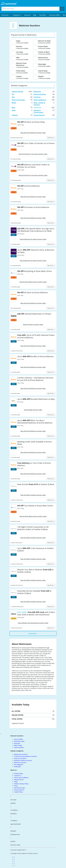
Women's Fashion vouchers (23, 760)
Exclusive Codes (19, 741)
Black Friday (18, 745)
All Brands (17, 767)
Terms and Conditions (21, 778)
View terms (51, 138)
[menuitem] (6, 15)
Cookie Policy (18, 792)
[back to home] (9, 4)
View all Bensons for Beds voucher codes (33, 239)
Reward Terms (19, 780)
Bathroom (37, 91)
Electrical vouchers (20, 762)
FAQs (16, 782)
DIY (13, 94)
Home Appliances (40, 100)
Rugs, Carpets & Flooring (39, 104)
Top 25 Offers (19, 739)
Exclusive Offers (55, 15)
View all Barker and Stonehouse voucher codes (33, 623)
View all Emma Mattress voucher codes (33, 133)
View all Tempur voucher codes (33, 324)
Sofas (14, 110)
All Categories (19, 765)
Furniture (37, 97)
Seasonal (27, 15)
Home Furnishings (18, 100)
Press (16, 786)
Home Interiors (39, 115)
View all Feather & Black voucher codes (33, 495)
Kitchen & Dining (40, 94)
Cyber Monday (19, 747)
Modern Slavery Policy (21, 784)
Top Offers (43, 15)
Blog (35, 15)
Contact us (18, 775)
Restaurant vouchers (21, 754)
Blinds (14, 103)
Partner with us (19, 790)
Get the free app (19, 788)
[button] (6, 15)
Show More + (33, 634)
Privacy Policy (19, 773)
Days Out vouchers (20, 758)
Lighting (15, 115)
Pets (13, 97)
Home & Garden (18, 91)
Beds (14, 107)
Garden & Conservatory (39, 111)
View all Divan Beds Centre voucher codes (33, 282)
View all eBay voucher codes (33, 410)
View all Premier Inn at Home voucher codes (33, 154)
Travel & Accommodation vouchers (25, 756)
